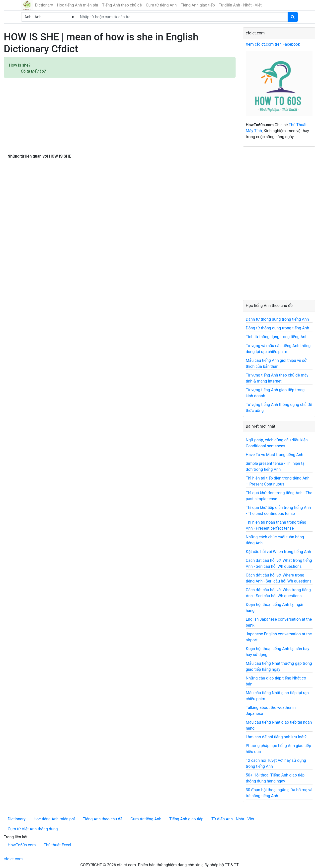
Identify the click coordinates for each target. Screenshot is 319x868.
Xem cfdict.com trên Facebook (273, 44)
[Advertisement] (120, 114)
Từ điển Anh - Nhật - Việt (240, 5)
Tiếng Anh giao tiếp (198, 5)
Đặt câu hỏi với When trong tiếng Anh (278, 552)
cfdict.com (13, 859)
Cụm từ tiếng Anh (161, 5)
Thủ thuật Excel (57, 845)
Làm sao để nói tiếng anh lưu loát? (276, 737)
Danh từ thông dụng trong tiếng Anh (277, 319)
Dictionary (44, 5)
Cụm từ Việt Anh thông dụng (33, 829)
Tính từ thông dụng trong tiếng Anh (277, 337)
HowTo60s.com (22, 845)
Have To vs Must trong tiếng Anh (275, 455)
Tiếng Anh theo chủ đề (122, 5)
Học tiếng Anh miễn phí (77, 5)
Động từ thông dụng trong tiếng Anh (277, 328)
